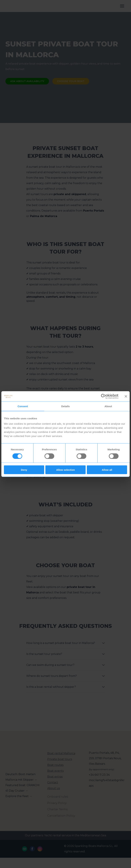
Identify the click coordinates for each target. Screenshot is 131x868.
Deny (24, 470)
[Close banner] (126, 396)
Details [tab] (65, 406)
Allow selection (65, 470)
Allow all (107, 470)
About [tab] (108, 406)
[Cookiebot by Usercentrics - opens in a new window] (103, 396)
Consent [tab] (23, 406)
